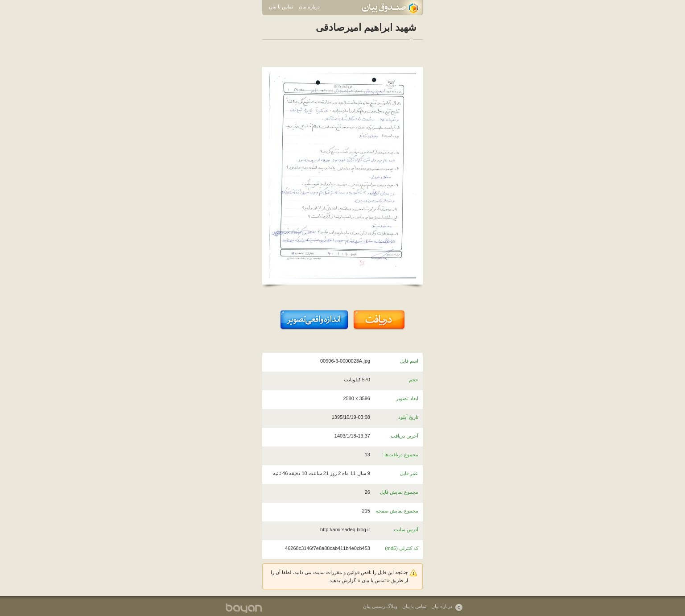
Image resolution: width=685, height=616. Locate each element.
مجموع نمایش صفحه (397, 511)
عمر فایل (409, 473)
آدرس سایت (406, 529)
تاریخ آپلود (408, 417)
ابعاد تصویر (407, 398)
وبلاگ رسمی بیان (380, 606)
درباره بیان (309, 7)
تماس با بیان (281, 7)
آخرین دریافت (404, 436)
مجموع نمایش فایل (399, 492)
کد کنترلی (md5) (402, 548)
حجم (414, 380)
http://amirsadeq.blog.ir (345, 529)
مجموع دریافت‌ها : (400, 455)
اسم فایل (409, 361)
